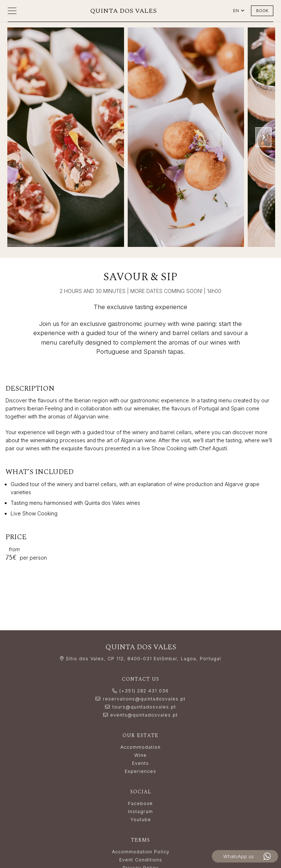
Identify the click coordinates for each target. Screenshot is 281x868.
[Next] (264, 137)
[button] (12, 11)
